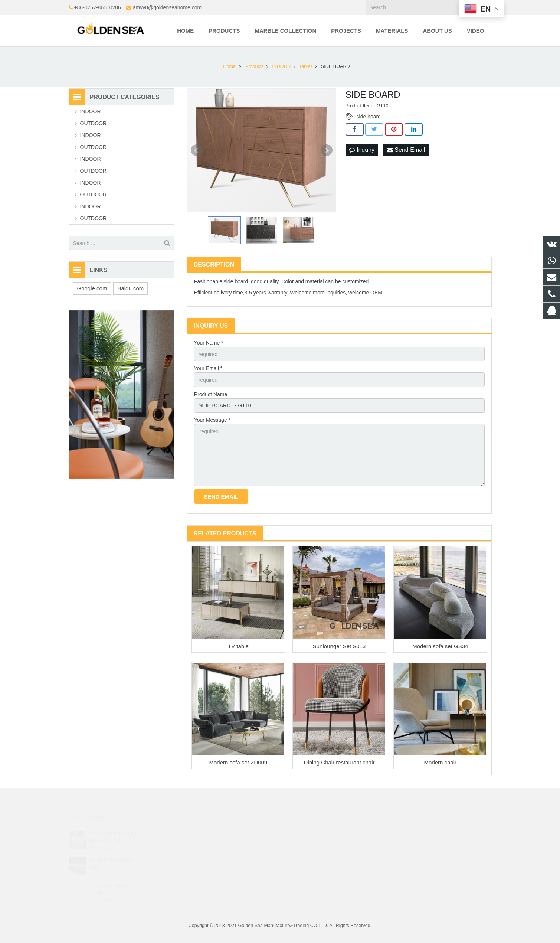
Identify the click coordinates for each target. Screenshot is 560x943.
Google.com (92, 288)
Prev (197, 150)
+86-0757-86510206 (97, 7)
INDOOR (91, 111)
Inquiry (362, 150)
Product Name (211, 394)
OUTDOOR (94, 123)
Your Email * (208, 368)
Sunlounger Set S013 (339, 646)
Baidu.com (130, 288)
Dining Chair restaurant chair (339, 762)
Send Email (406, 150)
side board (369, 117)
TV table (238, 646)
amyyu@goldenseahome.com (167, 7)
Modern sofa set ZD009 (238, 762)
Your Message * (212, 420)
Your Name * (209, 343)
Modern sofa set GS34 (440, 646)
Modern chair (441, 762)
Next (327, 150)
